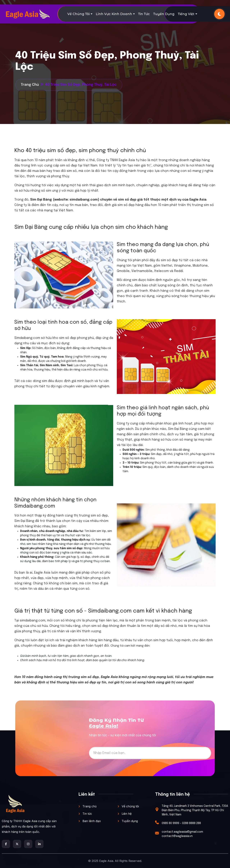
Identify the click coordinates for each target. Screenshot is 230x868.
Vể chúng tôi (128, 806)
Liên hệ (125, 814)
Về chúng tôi (79, 14)
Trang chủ (88, 806)
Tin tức (144, 14)
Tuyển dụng (164, 14)
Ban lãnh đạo (90, 821)
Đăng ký (198, 753)
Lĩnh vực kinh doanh (114, 14)
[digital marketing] (28, 14)
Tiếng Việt (186, 14)
